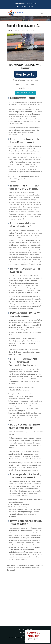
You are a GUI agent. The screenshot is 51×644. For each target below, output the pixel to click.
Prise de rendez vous (25, 93)
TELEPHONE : (26, 3)
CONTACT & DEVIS (27, 7)
